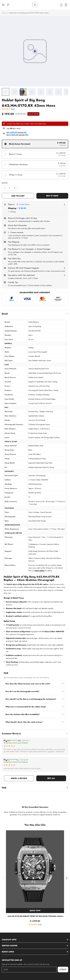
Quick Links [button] (8, 952)
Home (4, 13)
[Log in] (61, 5)
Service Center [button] (10, 946)
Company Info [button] (9, 940)
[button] (3, 878)
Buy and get (17, 132)
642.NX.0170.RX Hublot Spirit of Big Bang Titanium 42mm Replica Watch (35, 916)
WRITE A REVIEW (19, 778)
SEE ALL (51, 778)
